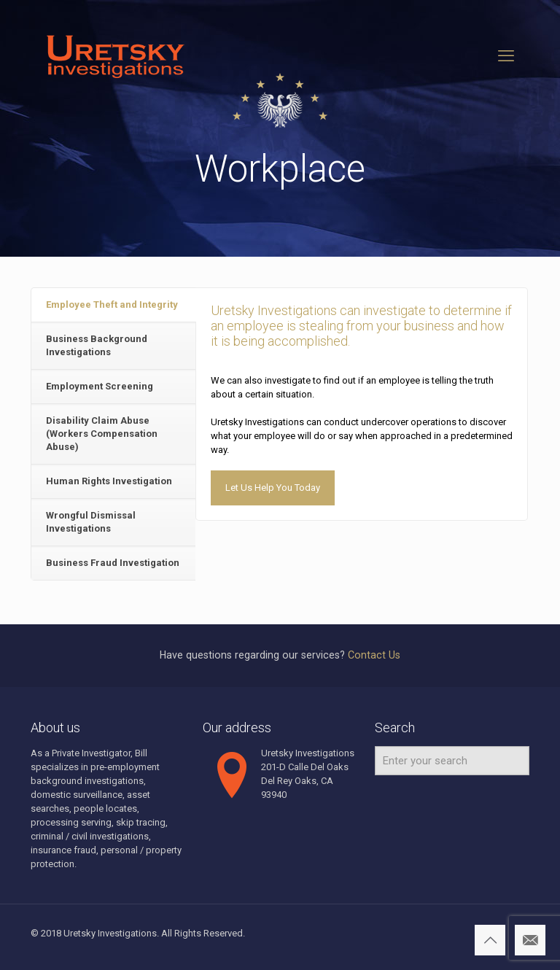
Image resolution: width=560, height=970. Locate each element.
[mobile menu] (506, 56)
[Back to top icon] (490, 940)
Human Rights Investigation (109, 481)
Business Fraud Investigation (113, 563)
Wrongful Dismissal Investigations (91, 522)
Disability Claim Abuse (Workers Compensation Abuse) (102, 434)
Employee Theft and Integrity (112, 304)
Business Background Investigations (97, 345)
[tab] (113, 305)
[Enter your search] (452, 761)
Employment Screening (100, 386)
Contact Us (374, 655)
